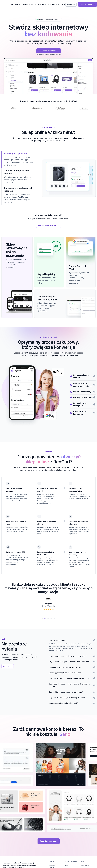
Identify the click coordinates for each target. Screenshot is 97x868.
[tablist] (18, 178)
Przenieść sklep (27, 4)
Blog (66, 865)
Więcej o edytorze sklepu (49, 225)
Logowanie (85, 865)
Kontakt (8, 666)
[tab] (18, 159)
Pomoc (56, 4)
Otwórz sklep (14, 4)
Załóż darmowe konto (88, 4)
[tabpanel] (69, 178)
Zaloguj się (71, 4)
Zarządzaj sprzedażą (43, 4)
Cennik (63, 4)
